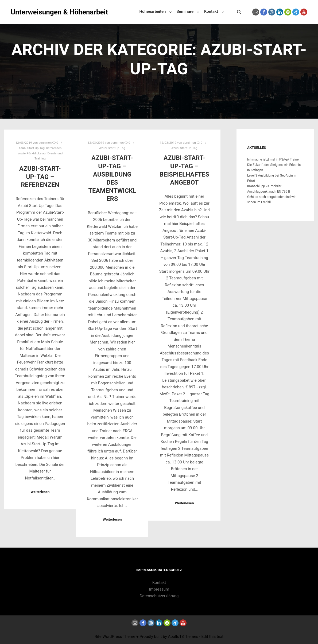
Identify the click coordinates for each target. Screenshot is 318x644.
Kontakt (159, 583)
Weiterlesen (40, 492)
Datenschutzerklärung (159, 596)
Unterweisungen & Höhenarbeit (37, 12)
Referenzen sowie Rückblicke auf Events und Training (40, 153)
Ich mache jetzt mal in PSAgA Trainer (274, 159)
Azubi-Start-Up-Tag (32, 148)
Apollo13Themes (183, 637)
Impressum (159, 589)
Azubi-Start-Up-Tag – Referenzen (40, 177)
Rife (98, 637)
